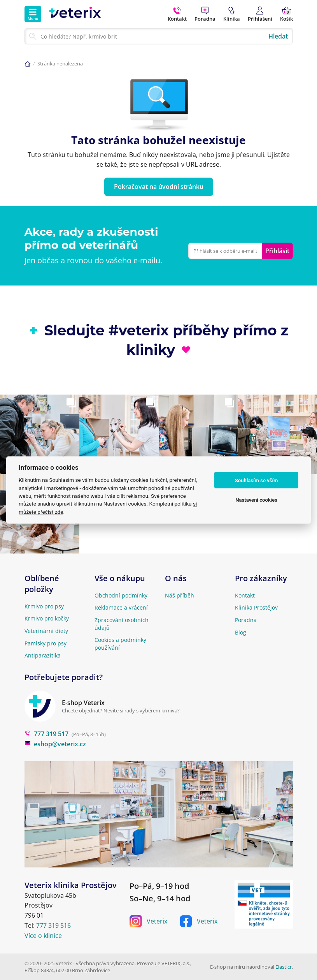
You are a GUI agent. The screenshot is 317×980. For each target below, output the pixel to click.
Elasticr (284, 967)
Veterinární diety (46, 631)
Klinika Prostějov (256, 607)
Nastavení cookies (256, 500)
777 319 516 (53, 925)
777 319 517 (46, 734)
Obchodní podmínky (121, 595)
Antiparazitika (43, 655)
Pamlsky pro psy (46, 643)
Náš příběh (180, 595)
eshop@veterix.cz (55, 744)
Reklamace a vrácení (121, 607)
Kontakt (245, 595)
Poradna (246, 620)
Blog (241, 632)
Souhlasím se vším (257, 480)
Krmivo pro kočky (47, 618)
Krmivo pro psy (44, 606)
